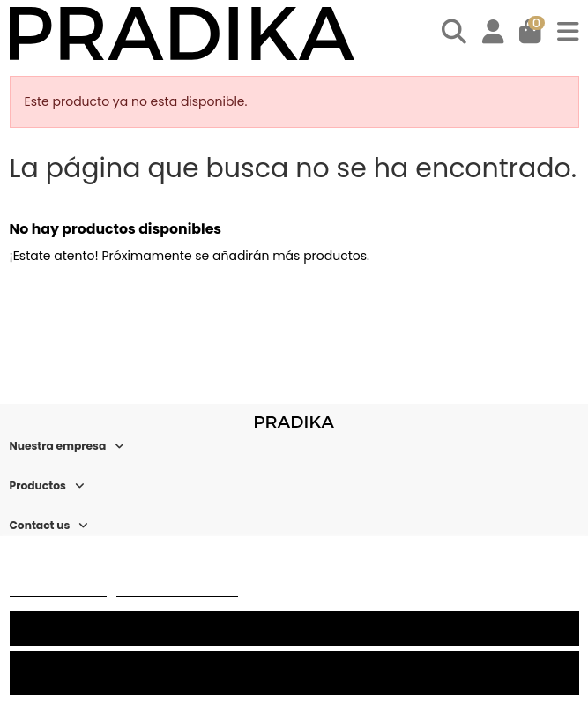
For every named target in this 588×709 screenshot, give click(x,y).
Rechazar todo (294, 672)
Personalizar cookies (177, 589)
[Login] (493, 34)
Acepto (294, 628)
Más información (58, 589)
